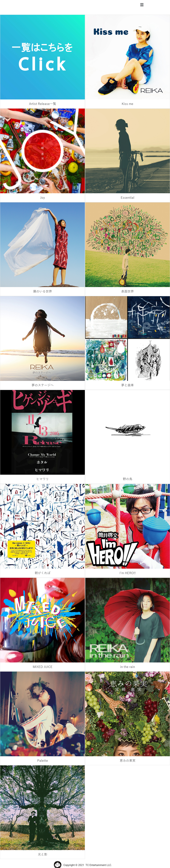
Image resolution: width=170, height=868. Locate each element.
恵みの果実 (128, 761)
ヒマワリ (42, 479)
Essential (127, 198)
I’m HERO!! (128, 573)
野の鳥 (128, 479)
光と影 (43, 854)
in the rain (128, 667)
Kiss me (127, 104)
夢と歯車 (127, 385)
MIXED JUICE (43, 667)
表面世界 (127, 291)
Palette (43, 761)
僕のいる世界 (42, 291)
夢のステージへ (43, 385)
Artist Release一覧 (43, 104)
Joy (42, 198)
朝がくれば (43, 573)
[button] (142, 5)
